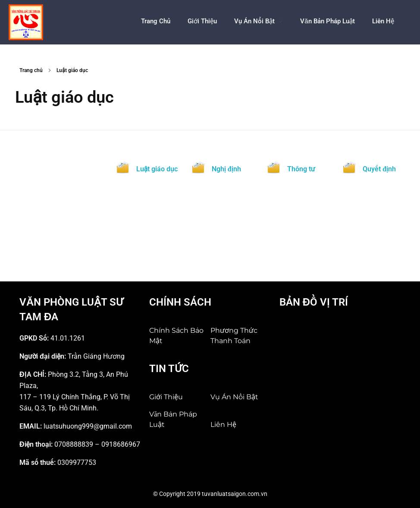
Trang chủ (31, 70)
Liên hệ (223, 424)
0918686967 (121, 444)
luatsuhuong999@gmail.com (88, 426)
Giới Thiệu (166, 397)
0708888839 (74, 444)
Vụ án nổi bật (234, 397)
